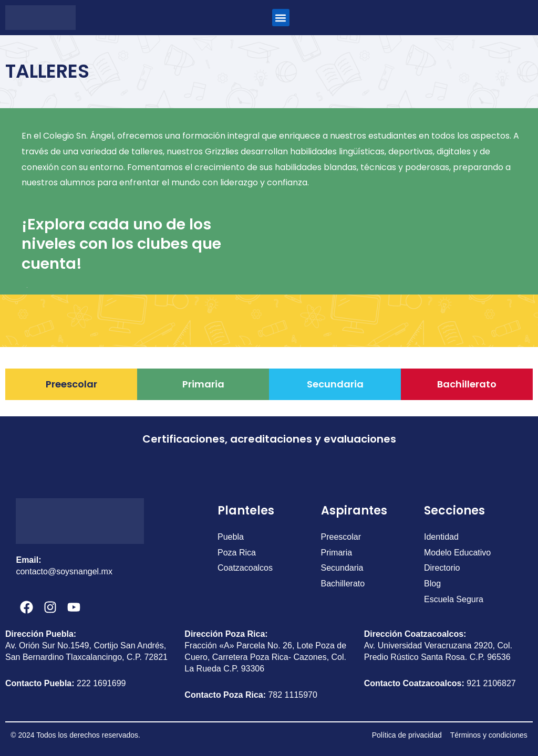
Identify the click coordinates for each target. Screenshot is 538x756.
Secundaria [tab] (335, 384)
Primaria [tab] (203, 384)
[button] (281, 18)
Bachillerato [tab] (467, 384)
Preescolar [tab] (71, 384)
